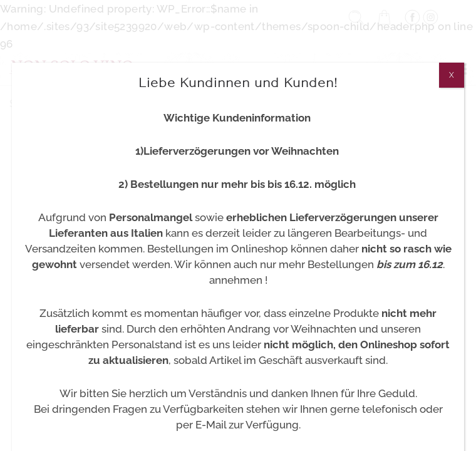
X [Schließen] (452, 75)
